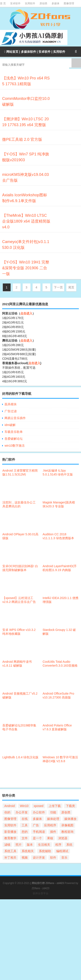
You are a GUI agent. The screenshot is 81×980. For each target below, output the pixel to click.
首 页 (3, 3)
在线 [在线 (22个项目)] (25, 819)
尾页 (71, 287)
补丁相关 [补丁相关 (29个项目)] (10, 858)
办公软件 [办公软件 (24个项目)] (39, 812)
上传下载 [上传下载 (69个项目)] (55, 806)
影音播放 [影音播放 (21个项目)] (10, 832)
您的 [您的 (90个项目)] (25, 832)
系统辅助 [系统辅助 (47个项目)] (45, 851)
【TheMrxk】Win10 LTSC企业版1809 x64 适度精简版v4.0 (26, 221)
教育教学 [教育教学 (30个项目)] (10, 838)
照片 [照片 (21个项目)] (19, 845)
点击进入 (26, 313)
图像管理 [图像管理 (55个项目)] (10, 819)
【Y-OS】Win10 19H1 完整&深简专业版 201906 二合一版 (26, 268)
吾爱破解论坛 (14, 439)
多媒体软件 (29, 52)
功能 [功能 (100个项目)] (53, 812)
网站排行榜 (38, 883)
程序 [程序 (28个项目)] (58, 845)
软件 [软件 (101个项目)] (53, 858)
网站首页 (12, 52)
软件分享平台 (41, 893)
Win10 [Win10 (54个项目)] (24, 806)
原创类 (43, 3)
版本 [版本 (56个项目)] (30, 845)
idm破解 (10, 425)
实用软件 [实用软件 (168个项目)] (10, 825)
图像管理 (69, 3)
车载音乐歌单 (14, 432)
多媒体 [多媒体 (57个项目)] (37, 819)
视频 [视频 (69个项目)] (25, 858)
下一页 (58, 287)
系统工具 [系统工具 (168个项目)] (10, 851)
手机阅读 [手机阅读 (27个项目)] (39, 832)
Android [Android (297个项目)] (10, 806)
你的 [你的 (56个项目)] (7, 812)
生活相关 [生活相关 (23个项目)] (44, 845)
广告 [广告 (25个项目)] (36, 825)
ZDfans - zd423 (40, 888)
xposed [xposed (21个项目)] (39, 806)
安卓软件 (15, 3)
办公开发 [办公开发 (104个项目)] (22, 812)
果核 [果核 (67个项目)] (50, 838)
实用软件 (30, 3)
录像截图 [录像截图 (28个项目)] (67, 825)
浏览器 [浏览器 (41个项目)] (63, 838)
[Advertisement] (40, 940)
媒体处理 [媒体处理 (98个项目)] (53, 819)
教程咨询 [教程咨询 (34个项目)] (67, 832)
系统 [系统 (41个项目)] (69, 845)
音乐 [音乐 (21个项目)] (64, 858)
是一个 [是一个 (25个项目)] (37, 838)
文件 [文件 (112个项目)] (25, 838)
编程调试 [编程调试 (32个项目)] (62, 851)
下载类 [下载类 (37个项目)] (70, 806)
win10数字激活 (15, 446)
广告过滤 (11, 411)
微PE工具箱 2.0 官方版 (22, 139)
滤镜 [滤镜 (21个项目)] (7, 845)
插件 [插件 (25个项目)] (53, 832)
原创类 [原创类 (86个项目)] (66, 812)
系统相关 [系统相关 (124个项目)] (28, 851)
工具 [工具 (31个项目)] (25, 825)
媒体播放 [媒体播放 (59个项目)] (70, 819)
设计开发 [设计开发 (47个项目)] (39, 858)
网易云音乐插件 (15, 418)
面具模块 (11, 404)
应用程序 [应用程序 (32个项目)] (50, 825)
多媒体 (56, 3)
